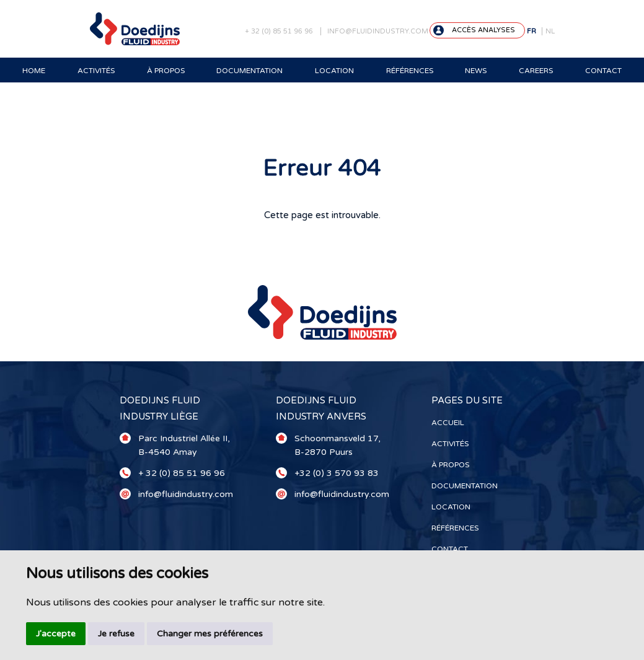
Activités (96, 71)
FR (532, 31)
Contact (603, 71)
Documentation (249, 71)
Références (410, 71)
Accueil (448, 423)
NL (550, 31)
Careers (536, 71)
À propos (166, 71)
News (476, 71)
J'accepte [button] (56, 634)
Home (34, 71)
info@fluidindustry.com (378, 31)
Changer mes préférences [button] (210, 634)
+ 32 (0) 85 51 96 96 (279, 31)
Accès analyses (483, 30)
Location (334, 71)
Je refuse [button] (116, 634)
